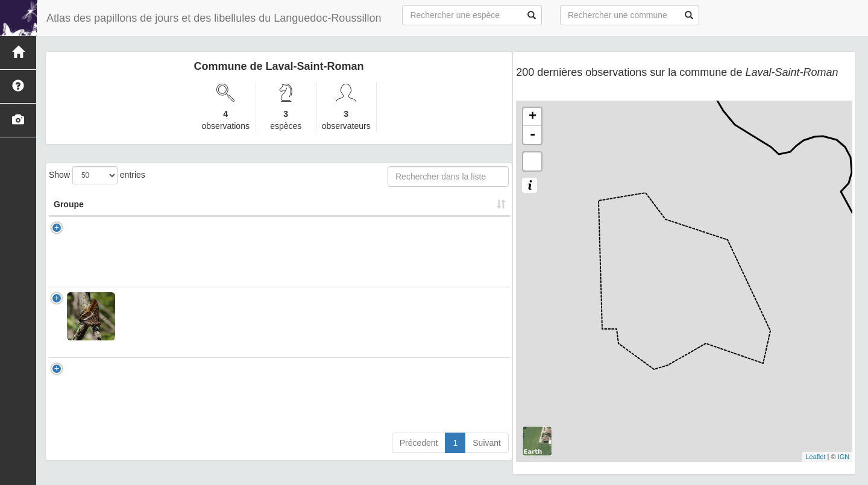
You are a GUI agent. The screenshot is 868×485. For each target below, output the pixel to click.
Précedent (419, 455)
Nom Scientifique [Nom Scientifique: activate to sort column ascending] (149, 210)
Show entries (97, 175)
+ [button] (533, 117)
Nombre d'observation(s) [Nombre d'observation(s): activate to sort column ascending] (357, 210)
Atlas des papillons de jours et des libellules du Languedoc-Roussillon (214, 18)
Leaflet (815, 457)
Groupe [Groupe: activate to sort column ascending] (69, 216)
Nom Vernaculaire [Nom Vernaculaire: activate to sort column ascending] (248, 216)
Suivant (487, 455)
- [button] (532, 135)
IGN (844, 457)
